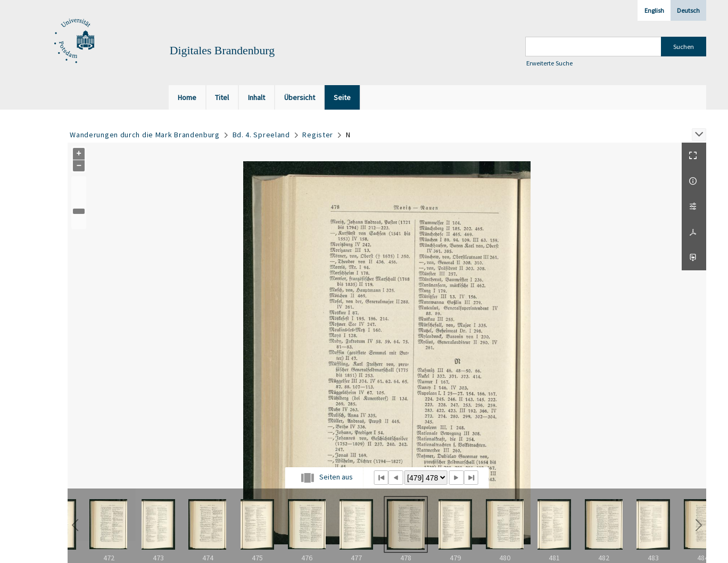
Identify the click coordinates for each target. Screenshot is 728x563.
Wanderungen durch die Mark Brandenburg (145, 135)
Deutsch (688, 10)
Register (318, 135)
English (654, 10)
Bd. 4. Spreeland (261, 135)
